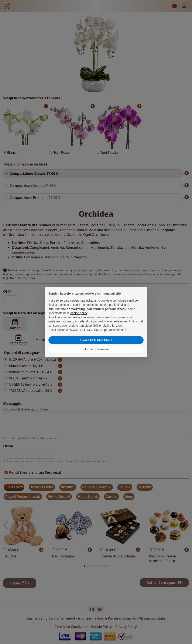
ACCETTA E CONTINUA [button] (96, 340)
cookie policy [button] (79, 313)
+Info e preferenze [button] (96, 349)
